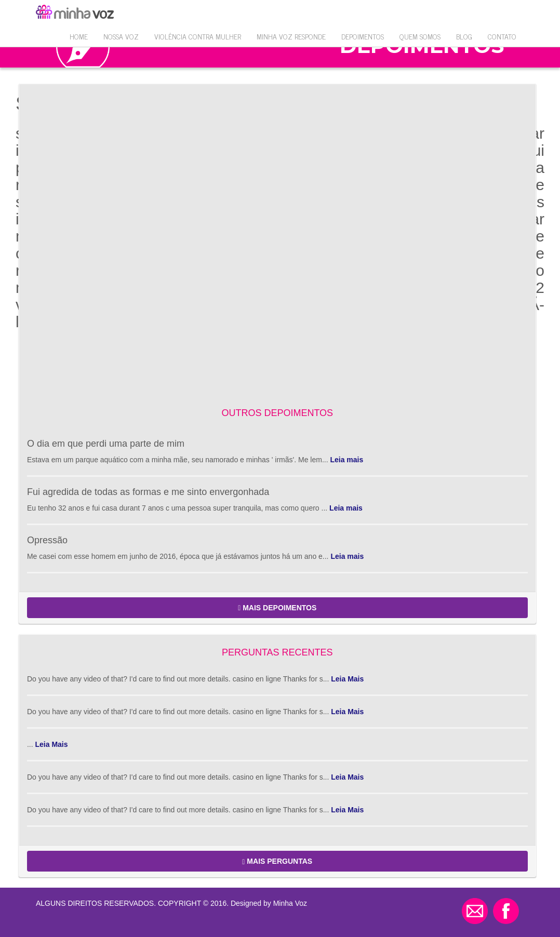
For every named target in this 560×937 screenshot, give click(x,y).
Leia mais (346, 460)
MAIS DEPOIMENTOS (277, 608)
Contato (502, 36)
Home (79, 36)
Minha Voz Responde (291, 36)
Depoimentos (363, 36)
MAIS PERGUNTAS (277, 861)
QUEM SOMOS (420, 36)
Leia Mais (347, 679)
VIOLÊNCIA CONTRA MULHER (198, 36)
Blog (464, 36)
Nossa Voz (121, 36)
